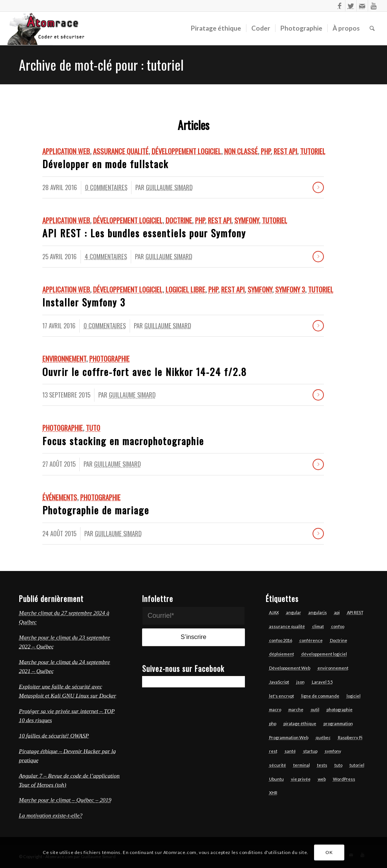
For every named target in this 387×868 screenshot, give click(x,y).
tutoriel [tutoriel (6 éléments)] (357, 765)
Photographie (109, 358)
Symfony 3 (290, 289)
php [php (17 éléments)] (273, 723)
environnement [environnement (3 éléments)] (333, 668)
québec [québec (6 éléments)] (323, 737)
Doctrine (179, 220)
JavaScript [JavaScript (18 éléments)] (279, 682)
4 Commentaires (106, 256)
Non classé (241, 151)
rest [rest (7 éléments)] (273, 751)
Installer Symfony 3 (84, 302)
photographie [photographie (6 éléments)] (340, 709)
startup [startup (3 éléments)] (310, 751)
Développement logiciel (186, 151)
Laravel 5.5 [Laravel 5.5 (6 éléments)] (322, 682)
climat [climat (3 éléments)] (318, 626)
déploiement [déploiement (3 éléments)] (282, 654)
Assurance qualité (121, 151)
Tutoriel (313, 151)
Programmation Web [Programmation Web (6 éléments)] (289, 737)
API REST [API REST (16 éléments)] (355, 612)
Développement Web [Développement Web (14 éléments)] (290, 668)
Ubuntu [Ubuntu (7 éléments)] (276, 779)
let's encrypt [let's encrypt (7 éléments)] (282, 696)
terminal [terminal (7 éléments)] (302, 765)
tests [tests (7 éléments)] (322, 765)
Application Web (66, 151)
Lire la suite (318, 187)
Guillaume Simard (169, 187)
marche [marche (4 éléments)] (296, 709)
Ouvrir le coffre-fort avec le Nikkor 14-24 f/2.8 (145, 372)
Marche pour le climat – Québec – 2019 (65, 800)
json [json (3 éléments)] (300, 682)
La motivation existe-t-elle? (51, 815)
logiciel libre (185, 289)
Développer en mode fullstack (105, 164)
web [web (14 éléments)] (322, 779)
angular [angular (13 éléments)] (294, 612)
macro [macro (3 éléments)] (275, 709)
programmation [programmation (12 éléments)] (338, 723)
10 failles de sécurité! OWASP (54, 736)
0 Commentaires (106, 187)
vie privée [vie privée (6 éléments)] (301, 779)
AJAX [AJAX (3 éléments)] (274, 612)
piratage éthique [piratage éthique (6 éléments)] (300, 723)
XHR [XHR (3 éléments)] (273, 793)
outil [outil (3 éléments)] (315, 709)
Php (266, 151)
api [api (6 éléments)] (337, 612)
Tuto (93, 428)
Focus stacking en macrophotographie (123, 441)
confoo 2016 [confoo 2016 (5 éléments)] (281, 640)
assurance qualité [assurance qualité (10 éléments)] (287, 626)
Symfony (247, 220)
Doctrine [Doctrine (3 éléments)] (339, 640)
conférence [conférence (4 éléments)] (311, 640)
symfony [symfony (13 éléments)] (333, 751)
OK (329, 852)
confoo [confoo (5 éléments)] (338, 626)
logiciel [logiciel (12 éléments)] (354, 696)
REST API (285, 151)
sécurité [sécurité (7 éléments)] (278, 765)
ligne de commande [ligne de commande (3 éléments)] (320, 696)
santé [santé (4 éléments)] (290, 751)
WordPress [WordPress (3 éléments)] (344, 779)
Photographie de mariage (96, 510)
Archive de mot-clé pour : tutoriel (101, 64)
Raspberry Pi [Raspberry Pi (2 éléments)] (350, 737)
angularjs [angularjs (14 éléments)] (318, 612)
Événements (60, 497)
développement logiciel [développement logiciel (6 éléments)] (324, 654)
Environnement (64, 358)
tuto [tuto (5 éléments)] (338, 765)
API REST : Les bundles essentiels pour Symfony (144, 233)
